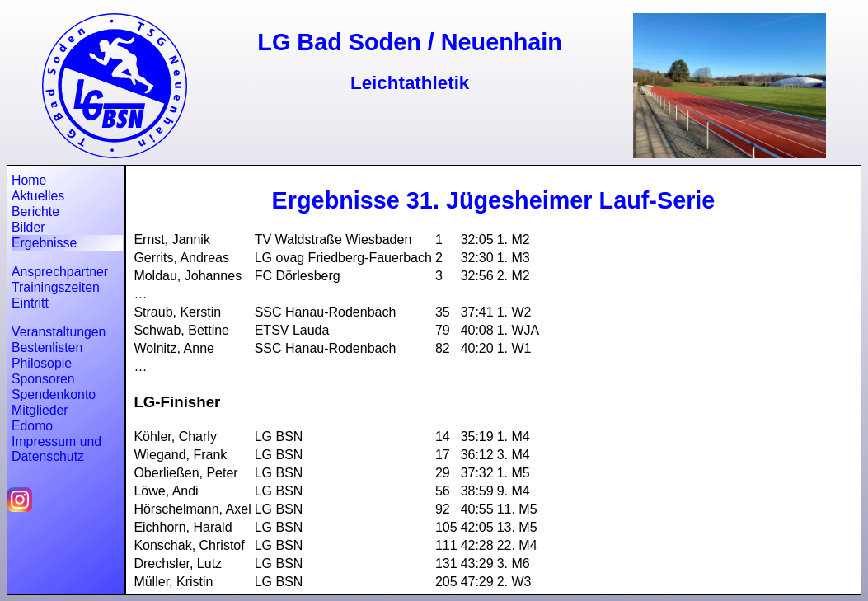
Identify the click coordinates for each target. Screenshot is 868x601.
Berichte (35, 211)
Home (29, 180)
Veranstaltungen (59, 332)
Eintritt (30, 303)
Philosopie (42, 363)
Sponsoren (43, 379)
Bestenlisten (47, 347)
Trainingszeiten (56, 287)
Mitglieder (40, 410)
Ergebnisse (44, 243)
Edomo (32, 426)
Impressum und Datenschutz (56, 449)
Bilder (28, 227)
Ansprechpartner (60, 272)
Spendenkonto (54, 394)
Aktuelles (38, 196)
